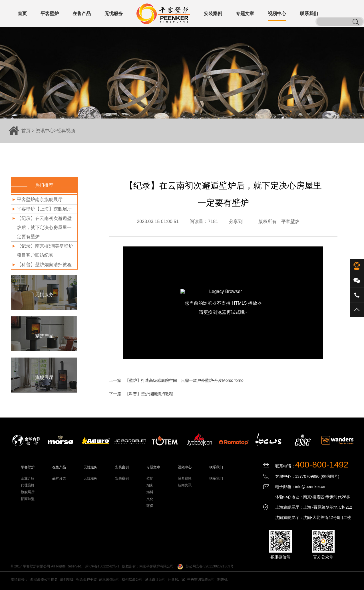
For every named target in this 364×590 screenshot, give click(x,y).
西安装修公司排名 (44, 579)
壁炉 (150, 478)
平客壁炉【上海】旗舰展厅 (44, 209)
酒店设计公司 (155, 579)
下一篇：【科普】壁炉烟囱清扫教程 (141, 394)
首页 (26, 131)
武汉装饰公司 (109, 579)
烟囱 (150, 485)
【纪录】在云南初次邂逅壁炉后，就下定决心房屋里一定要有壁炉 (44, 227)
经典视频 (66, 131)
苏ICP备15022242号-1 (102, 566)
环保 (150, 506)
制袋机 (222, 579)
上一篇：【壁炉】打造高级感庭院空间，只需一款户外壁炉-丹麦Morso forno (176, 380)
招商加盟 (28, 499)
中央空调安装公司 (201, 579)
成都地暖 (67, 579)
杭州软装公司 (132, 579)
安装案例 (122, 478)
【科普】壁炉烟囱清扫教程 (44, 265)
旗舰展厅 (28, 492)
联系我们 (216, 478)
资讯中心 (45, 131)
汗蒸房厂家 (176, 579)
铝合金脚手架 (87, 579)
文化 (150, 499)
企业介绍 (28, 478)
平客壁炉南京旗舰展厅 (40, 199)
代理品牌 (28, 485)
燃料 (150, 492)
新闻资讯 (185, 485)
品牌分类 (59, 478)
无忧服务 (91, 478)
